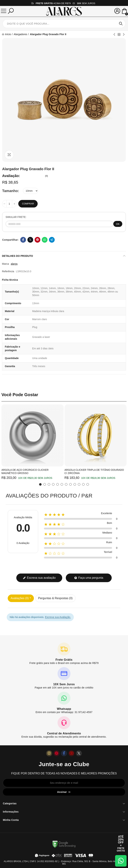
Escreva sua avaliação (39, 578)
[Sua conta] (117, 11)
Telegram (52, 240)
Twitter (30, 240)
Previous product (115, 34)
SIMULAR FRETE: (16, 217)
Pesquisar (121, 24)
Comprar (28, 204)
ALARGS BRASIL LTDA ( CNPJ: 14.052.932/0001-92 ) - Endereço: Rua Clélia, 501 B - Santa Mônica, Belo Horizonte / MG (64, 863)
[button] (40, 484)
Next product (124, 34)
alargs (14, 264)
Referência (8, 271)
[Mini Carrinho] (124, 11)
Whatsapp (45, 240)
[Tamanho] (31, 191)
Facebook (23, 240)
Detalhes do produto (17, 256)
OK (118, 224)
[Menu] (4, 11)
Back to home (119, 34)
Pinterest (37, 240)
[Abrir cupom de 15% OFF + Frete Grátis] (121, 844)
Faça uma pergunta (89, 578)
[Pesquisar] (11, 11)
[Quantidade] (9, 204)
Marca (5, 264)
